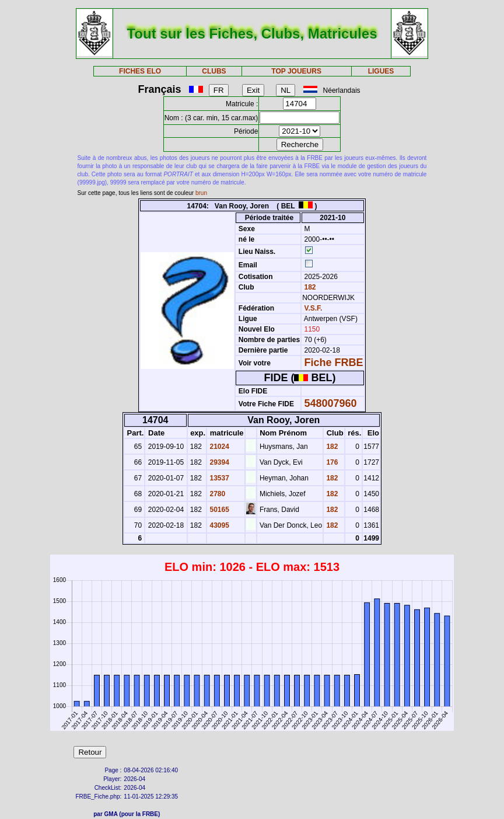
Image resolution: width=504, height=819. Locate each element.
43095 (218, 525)
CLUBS (214, 71)
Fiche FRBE (334, 363)
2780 (216, 494)
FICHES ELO (140, 71)
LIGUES (381, 71)
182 (309, 287)
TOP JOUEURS (296, 71)
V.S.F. (314, 308)
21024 (218, 447)
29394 (218, 462)
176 (331, 462)
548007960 (331, 403)
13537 (218, 478)
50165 (218, 510)
